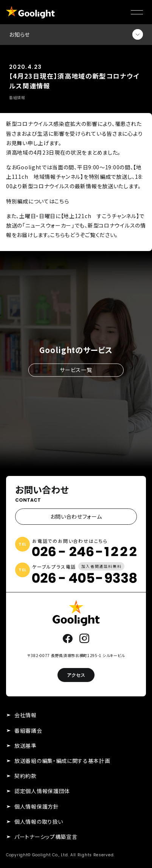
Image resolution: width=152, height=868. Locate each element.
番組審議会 (28, 730)
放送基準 (26, 746)
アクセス (76, 675)
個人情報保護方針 (37, 806)
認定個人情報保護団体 (42, 791)
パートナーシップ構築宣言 (46, 837)
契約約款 (26, 776)
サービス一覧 (76, 370)
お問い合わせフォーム (76, 516)
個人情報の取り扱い (39, 821)
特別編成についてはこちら (37, 201)
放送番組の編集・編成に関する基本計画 (62, 761)
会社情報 (26, 715)
